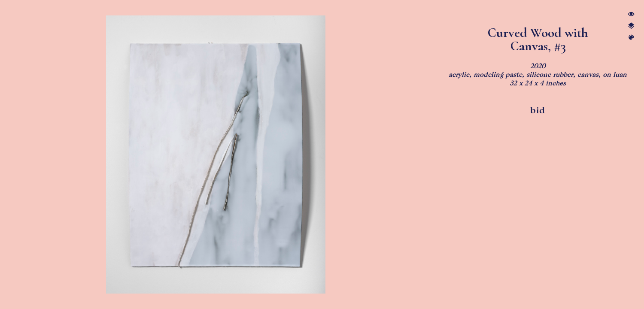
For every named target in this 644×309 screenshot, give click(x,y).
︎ (631, 38)
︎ (631, 14)
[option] (216, 154)
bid (538, 110)
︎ (631, 26)
